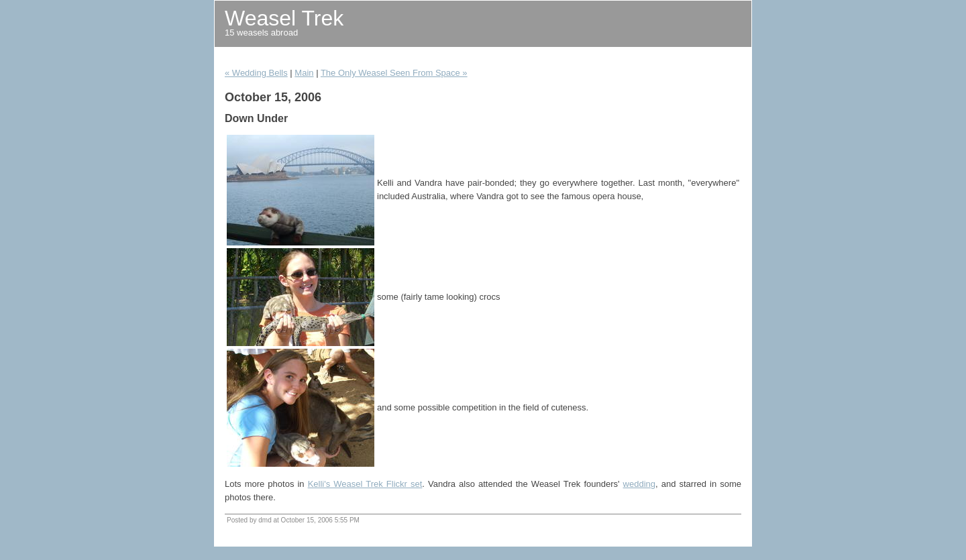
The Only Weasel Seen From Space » (394, 73)
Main (304, 73)
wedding (639, 484)
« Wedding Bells (256, 73)
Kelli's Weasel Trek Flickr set (365, 484)
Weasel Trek (284, 18)
